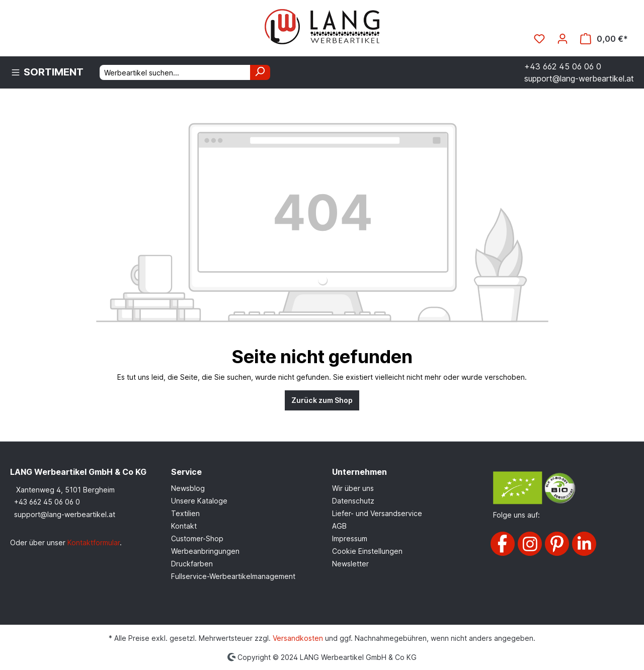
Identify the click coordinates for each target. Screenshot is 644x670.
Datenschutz (353, 501)
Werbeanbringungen (205, 551)
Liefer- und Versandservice (377, 513)
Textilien (185, 513)
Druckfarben (192, 564)
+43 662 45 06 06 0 (47, 502)
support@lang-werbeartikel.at (65, 514)
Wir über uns (353, 488)
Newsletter (350, 564)
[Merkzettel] (539, 39)
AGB (339, 526)
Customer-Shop (197, 538)
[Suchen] (260, 72)
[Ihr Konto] (562, 39)
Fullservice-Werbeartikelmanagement (233, 576)
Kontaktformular (94, 542)
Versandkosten (298, 638)
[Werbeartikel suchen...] (175, 72)
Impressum (350, 538)
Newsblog (188, 488)
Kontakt (184, 526)
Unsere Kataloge (199, 501)
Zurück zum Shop (322, 400)
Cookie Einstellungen (367, 551)
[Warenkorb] (604, 39)
